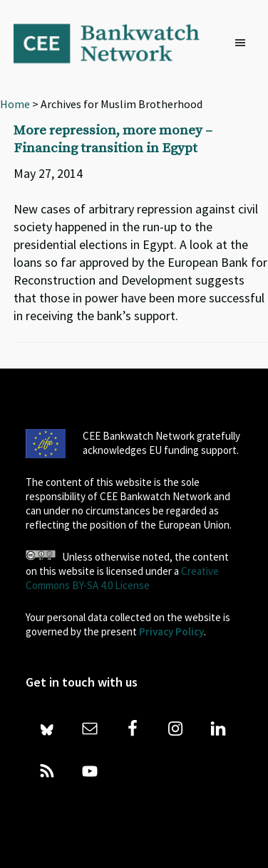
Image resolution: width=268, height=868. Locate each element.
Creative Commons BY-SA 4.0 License (122, 578)
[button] (244, 43)
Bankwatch (116, 43)
